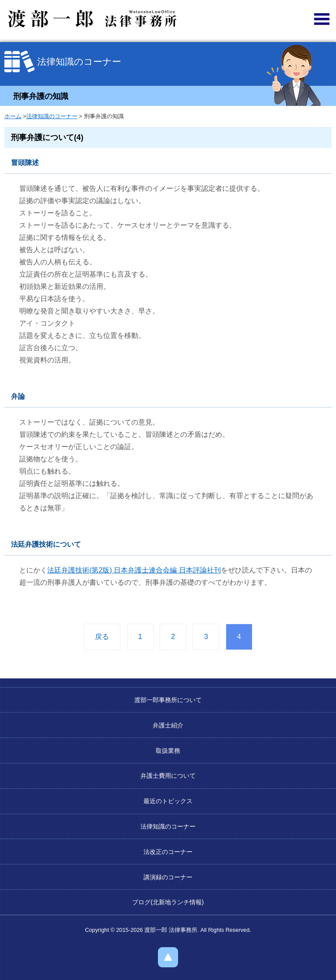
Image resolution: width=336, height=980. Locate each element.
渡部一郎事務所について (168, 700)
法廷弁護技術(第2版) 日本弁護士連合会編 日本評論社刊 (134, 570)
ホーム (13, 116)
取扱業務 (168, 751)
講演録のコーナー (168, 877)
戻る (102, 637)
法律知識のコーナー (52, 116)
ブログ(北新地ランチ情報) (168, 902)
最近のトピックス (168, 801)
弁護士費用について (168, 776)
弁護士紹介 (168, 725)
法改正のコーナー (168, 852)
